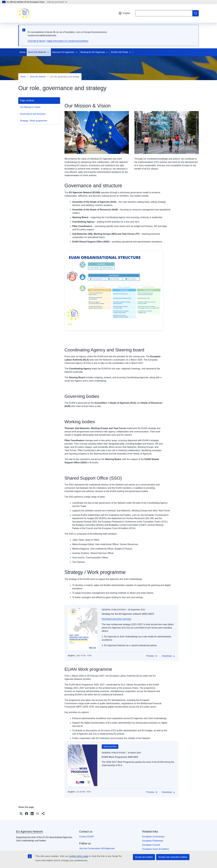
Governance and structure (33, 114)
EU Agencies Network (29, 832)
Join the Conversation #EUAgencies (97, 848)
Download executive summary (116, 619)
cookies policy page (78, 856)
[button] (152, 656)
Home (22, 52)
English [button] (124, 13)
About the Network (37, 52)
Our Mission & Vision (30, 107)
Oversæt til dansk (36, 41)
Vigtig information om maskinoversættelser (68, 41)
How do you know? (57, 2)
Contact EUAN (86, 837)
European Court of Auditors (156, 849)
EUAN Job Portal (120, 52)
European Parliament (153, 841)
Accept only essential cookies (173, 857)
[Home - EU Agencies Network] (24, 13)
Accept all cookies (144, 857)
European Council (151, 845)
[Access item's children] (49, 52)
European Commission (153, 837)
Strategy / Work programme (33, 121)
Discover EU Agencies (63, 52)
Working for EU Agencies (93, 52)
